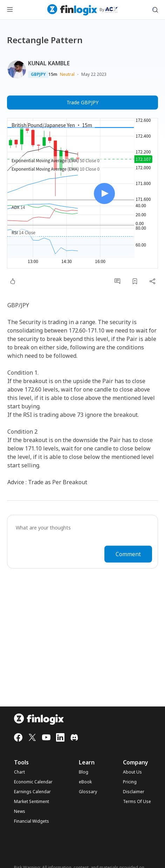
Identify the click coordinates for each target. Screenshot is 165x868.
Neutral (67, 74)
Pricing (130, 782)
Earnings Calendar (32, 792)
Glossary (88, 792)
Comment (128, 554)
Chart (19, 772)
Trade (82, 103)
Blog (84, 772)
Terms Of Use (137, 802)
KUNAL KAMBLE (49, 63)
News (20, 811)
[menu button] (10, 10)
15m (53, 74)
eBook (85, 782)
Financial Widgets (32, 821)
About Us (132, 772)
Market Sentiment (32, 802)
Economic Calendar (33, 782)
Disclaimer (134, 792)
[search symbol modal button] (155, 10)
